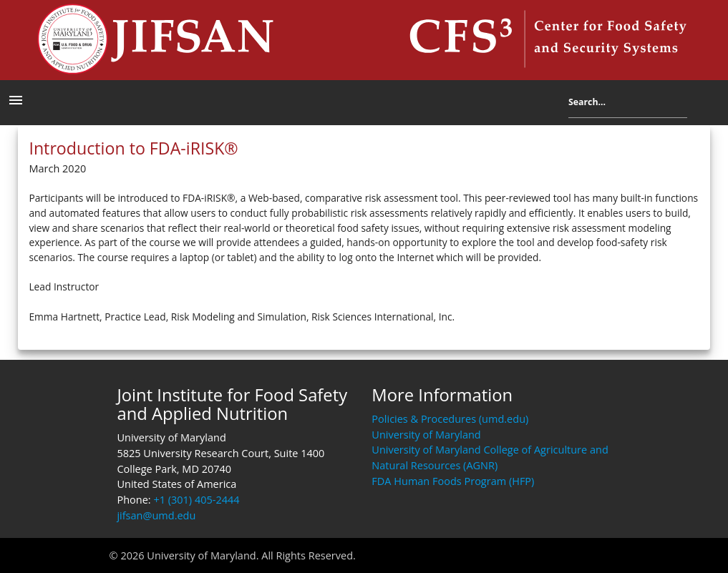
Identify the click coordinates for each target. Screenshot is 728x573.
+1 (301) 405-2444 (196, 500)
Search (698, 106)
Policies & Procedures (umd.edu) (450, 419)
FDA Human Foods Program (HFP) (453, 481)
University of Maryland (426, 435)
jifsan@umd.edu (156, 515)
